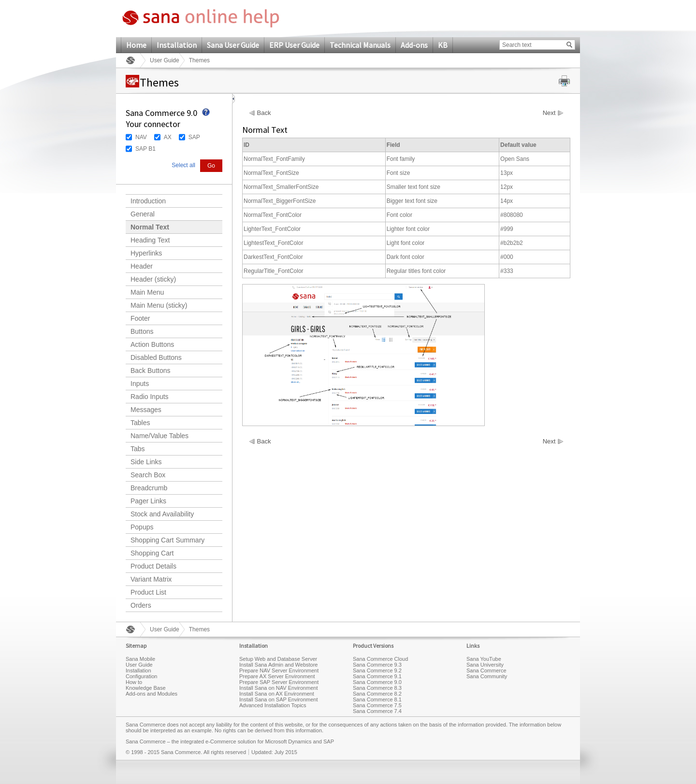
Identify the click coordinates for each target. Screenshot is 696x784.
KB (443, 45)
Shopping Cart (152, 553)
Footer (140, 318)
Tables (140, 423)
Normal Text (150, 227)
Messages (146, 410)
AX (168, 137)
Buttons (142, 331)
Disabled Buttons (156, 357)
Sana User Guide (233, 45)
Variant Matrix (151, 579)
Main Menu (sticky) (159, 305)
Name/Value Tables (159, 436)
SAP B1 (145, 149)
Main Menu (147, 292)
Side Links (146, 462)
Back (264, 113)
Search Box (148, 475)
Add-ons (414, 45)
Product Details (153, 566)
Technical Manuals (360, 45)
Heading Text (150, 240)
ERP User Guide (294, 45)
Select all (183, 165)
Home (136, 45)
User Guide (165, 60)
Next (549, 113)
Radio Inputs (150, 397)
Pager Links (148, 501)
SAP (194, 137)
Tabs (138, 449)
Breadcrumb (149, 488)
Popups (142, 527)
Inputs (140, 384)
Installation (177, 45)
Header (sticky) (153, 279)
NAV (141, 137)
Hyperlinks (146, 253)
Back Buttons (151, 371)
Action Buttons (152, 344)
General (143, 214)
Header (142, 266)
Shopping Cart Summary (167, 540)
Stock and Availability (162, 514)
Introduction (148, 201)
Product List (148, 592)
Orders (141, 605)
